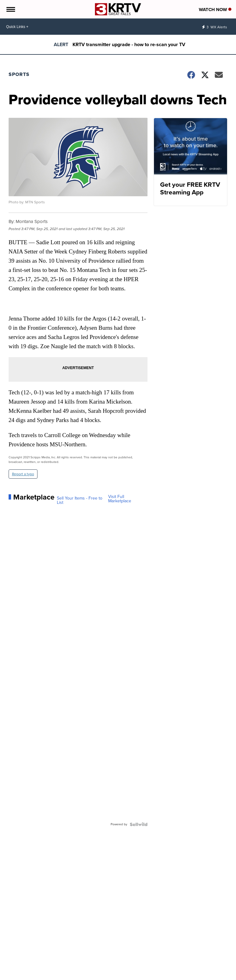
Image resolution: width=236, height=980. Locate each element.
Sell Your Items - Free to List (80, 500)
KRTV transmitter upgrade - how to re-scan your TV (129, 44)
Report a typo (23, 474)
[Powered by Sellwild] (139, 824)
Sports (19, 74)
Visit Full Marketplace (120, 499)
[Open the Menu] (10, 9)
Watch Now (215, 10)
